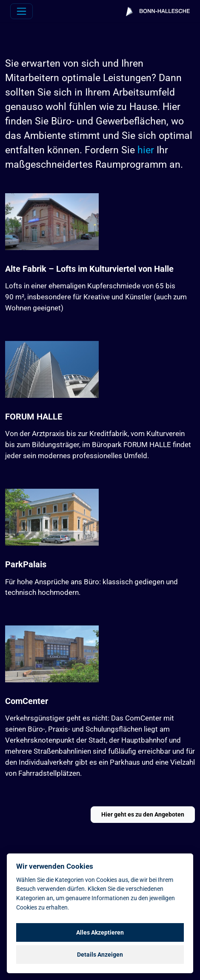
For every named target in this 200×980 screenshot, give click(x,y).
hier (146, 150)
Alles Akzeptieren (100, 932)
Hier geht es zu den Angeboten (143, 815)
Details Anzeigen (100, 955)
